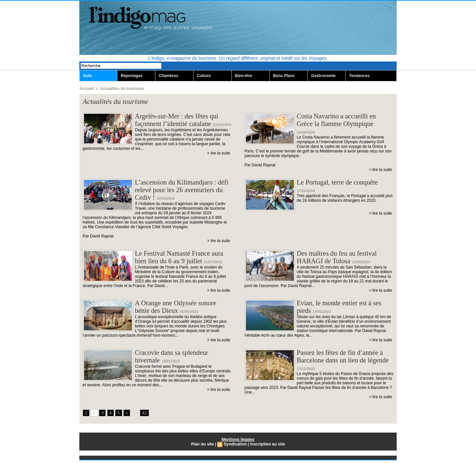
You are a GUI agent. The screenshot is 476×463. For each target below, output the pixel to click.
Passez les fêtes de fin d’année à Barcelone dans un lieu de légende (343, 366)
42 (143, 416)
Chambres (168, 76)
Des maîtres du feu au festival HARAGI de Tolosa (340, 258)
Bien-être (244, 76)
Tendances (359, 76)
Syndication (235, 447)
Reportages (132, 76)
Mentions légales (238, 442)
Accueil (86, 89)
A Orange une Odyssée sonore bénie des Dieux (179, 310)
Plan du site (203, 447)
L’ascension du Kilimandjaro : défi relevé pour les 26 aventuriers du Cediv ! (179, 188)
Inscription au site (267, 447)
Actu (87, 76)
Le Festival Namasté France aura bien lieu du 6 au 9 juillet (183, 258)
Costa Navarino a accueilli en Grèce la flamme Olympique (340, 121)
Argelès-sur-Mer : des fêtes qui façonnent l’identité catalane (180, 121)
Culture (204, 76)
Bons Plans (284, 76)
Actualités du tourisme (118, 89)
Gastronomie (323, 76)
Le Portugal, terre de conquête (341, 180)
